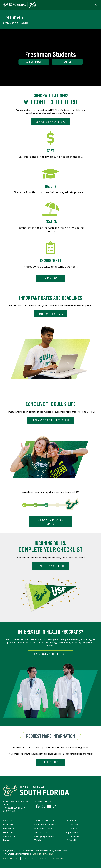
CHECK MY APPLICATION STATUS (51, 522)
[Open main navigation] (95, 5)
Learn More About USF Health (51, 654)
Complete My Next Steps (50, 121)
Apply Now (51, 278)
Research (8, 840)
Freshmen (13, 17)
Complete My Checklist (50, 566)
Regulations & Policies (45, 824)
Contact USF (29, 859)
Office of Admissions (16, 22)
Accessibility (58, 859)
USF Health (71, 821)
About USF (8, 821)
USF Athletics (72, 824)
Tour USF (67, 62)
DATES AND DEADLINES (50, 314)
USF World (71, 840)
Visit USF (43, 859)
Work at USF (40, 832)
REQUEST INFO (51, 762)
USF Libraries (72, 836)
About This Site (11, 859)
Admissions (9, 828)
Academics (8, 824)
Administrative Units (44, 821)
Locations (8, 832)
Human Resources (43, 828)
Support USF (72, 832)
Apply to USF (34, 62)
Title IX (38, 840)
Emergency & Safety (44, 836)
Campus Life (9, 836)
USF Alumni (71, 828)
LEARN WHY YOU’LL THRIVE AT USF (51, 420)
